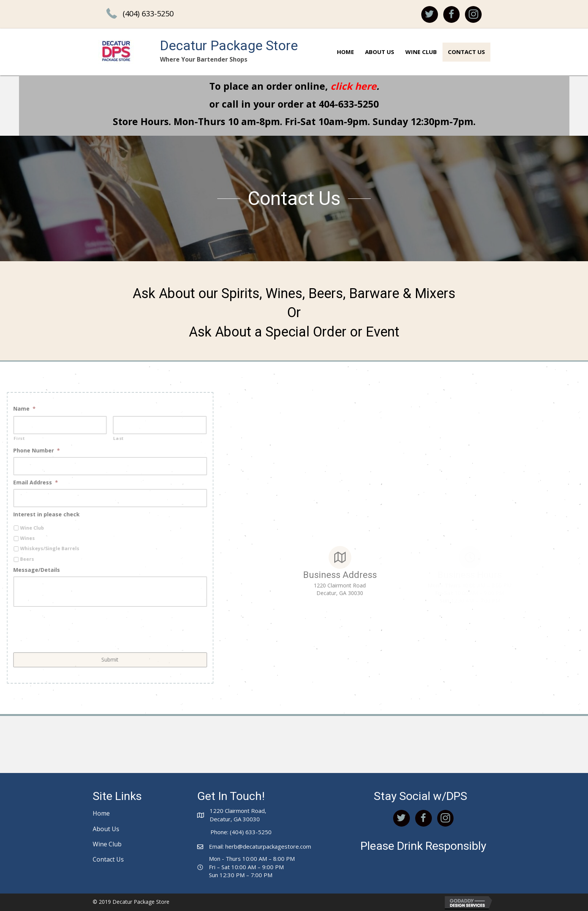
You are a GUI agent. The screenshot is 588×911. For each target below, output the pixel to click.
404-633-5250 (349, 104)
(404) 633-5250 (148, 13)
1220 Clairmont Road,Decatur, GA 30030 (238, 815)
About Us (106, 829)
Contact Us (108, 859)
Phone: (219, 832)
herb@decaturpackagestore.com (268, 846)
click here (353, 86)
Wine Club (107, 844)
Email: (217, 846)
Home (101, 813)
